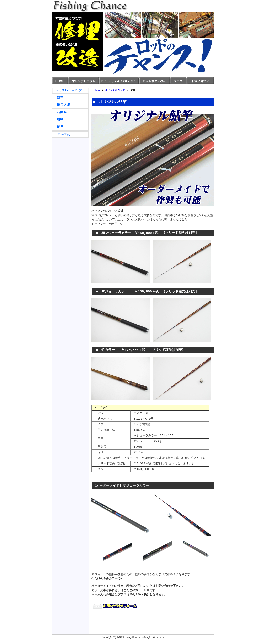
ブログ (178, 81)
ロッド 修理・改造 (155, 81)
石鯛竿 (70, 112)
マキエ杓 (70, 134)
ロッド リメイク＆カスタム (119, 81)
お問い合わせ (200, 81)
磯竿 (70, 98)
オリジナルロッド (84, 81)
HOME (60, 81)
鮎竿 (70, 127)
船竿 (70, 119)
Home (98, 90)
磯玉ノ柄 (70, 105)
